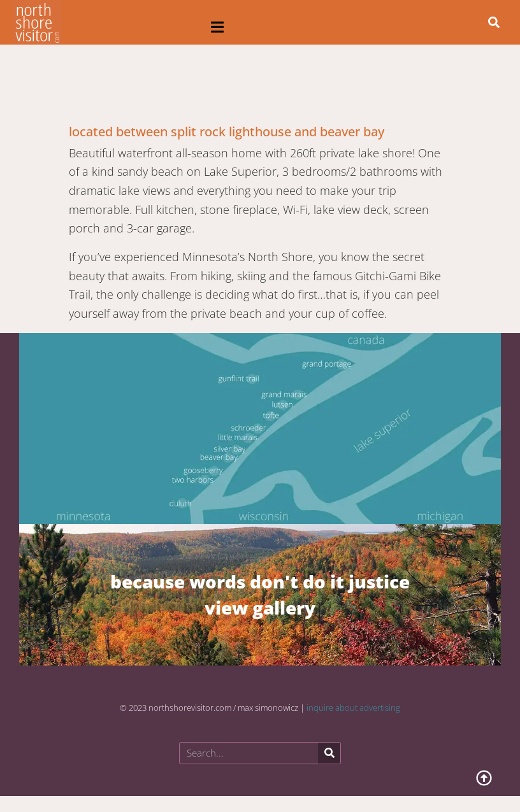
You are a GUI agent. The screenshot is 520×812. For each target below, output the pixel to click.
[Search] (329, 753)
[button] (218, 27)
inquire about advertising (353, 708)
